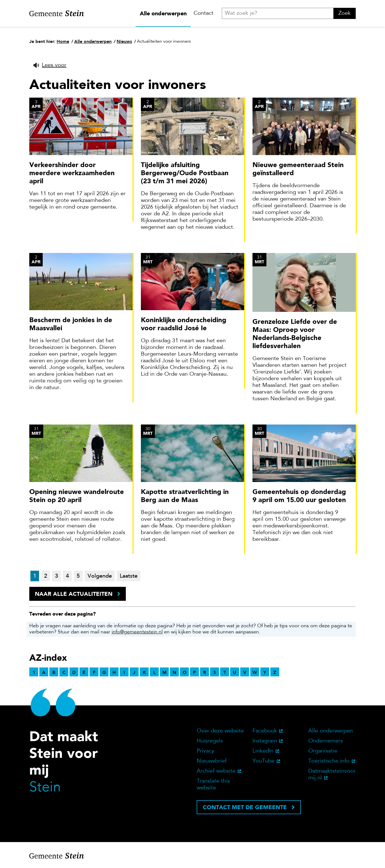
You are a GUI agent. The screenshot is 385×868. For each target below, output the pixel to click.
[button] (50, 65)
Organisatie (323, 751)
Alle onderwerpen (163, 13)
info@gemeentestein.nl (137, 632)
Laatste (129, 576)
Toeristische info (329, 761)
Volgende (100, 576)
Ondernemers (326, 741)
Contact (204, 13)
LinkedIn (263, 751)
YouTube (264, 761)
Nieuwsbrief (212, 761)
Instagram (265, 741)
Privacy (205, 751)
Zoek (345, 13)
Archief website (216, 771)
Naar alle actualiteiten (74, 594)
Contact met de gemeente (245, 807)
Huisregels (210, 741)
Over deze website (220, 731)
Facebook (265, 731)
